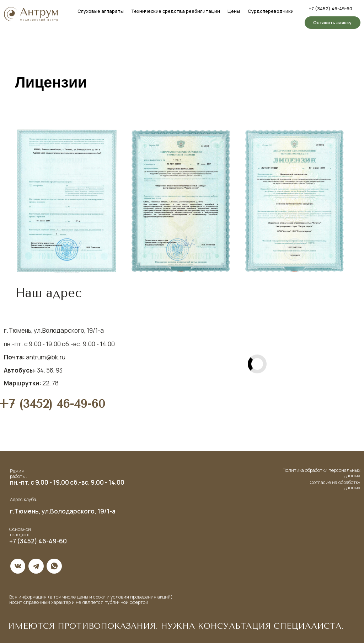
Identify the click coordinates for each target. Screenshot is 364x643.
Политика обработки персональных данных (322, 473)
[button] (333, 23)
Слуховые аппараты (101, 11)
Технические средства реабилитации (176, 11)
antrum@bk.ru (35, 357)
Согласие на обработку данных (335, 485)
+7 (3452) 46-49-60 (331, 9)
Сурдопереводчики (271, 11)
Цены (234, 11)
